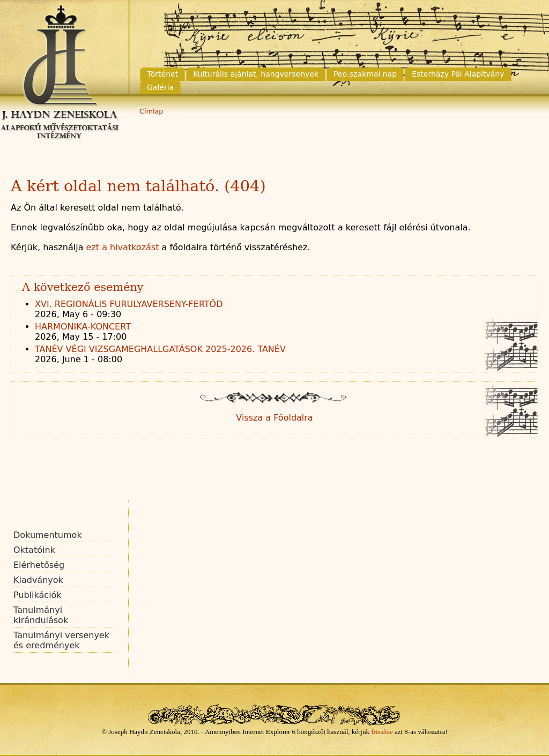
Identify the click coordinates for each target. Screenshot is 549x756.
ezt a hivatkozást (123, 247)
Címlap (151, 111)
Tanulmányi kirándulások (41, 615)
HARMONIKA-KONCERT (83, 327)
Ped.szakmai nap (365, 74)
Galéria (160, 87)
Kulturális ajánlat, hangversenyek (256, 74)
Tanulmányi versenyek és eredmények (61, 640)
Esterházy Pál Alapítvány (458, 74)
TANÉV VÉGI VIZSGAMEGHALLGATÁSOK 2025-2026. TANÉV (160, 349)
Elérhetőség (39, 565)
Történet (162, 74)
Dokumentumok (48, 535)
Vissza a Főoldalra (274, 418)
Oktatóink (34, 550)
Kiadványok (38, 580)
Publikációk (38, 595)
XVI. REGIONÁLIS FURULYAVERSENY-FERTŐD (129, 304)
